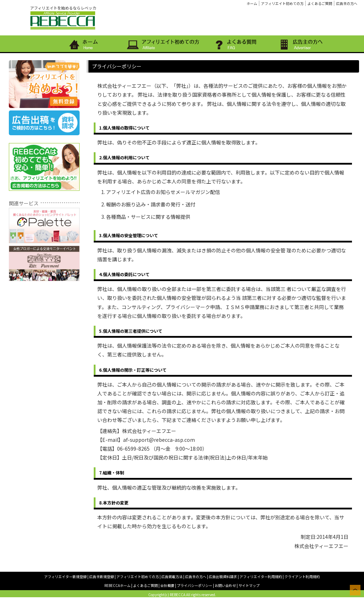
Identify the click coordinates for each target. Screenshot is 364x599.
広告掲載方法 (172, 577)
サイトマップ (249, 585)
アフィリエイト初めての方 (282, 3)
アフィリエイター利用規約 (261, 577)
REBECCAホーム (117, 585)
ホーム (252, 3)
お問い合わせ (225, 585)
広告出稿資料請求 (223, 577)
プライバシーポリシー (195, 585)
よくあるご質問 (320, 3)
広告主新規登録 (102, 577)
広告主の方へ (347, 3)
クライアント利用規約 (302, 577)
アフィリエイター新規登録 (65, 577)
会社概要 (167, 585)
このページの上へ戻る (355, 590)
